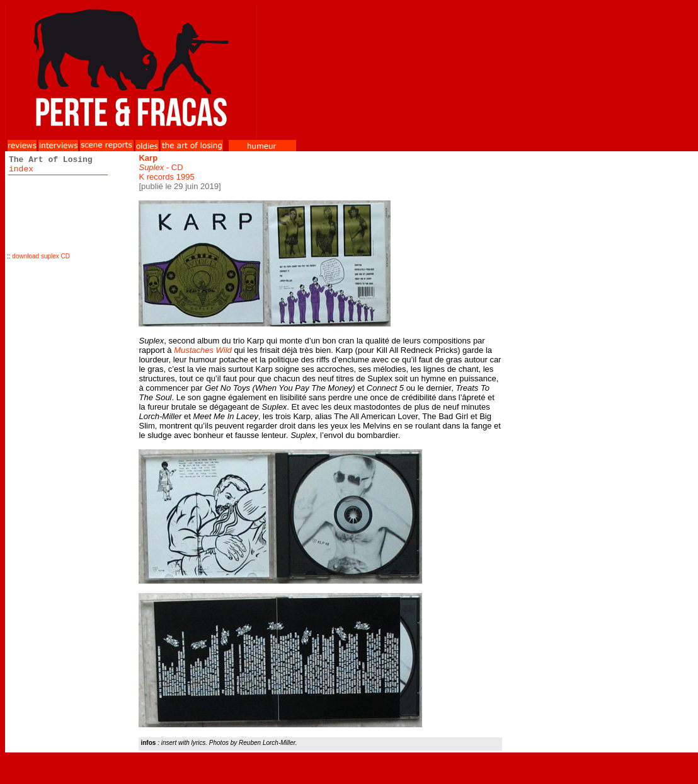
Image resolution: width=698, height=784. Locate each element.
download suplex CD (41, 256)
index (21, 169)
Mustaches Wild (203, 350)
